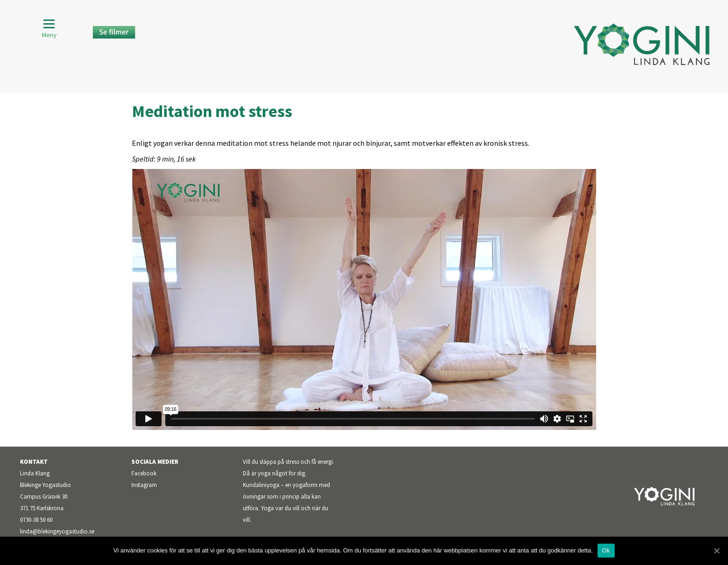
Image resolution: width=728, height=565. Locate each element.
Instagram (144, 485)
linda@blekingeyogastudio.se (57, 531)
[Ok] (716, 551)
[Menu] (49, 29)
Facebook (144, 473)
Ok (606, 550)
